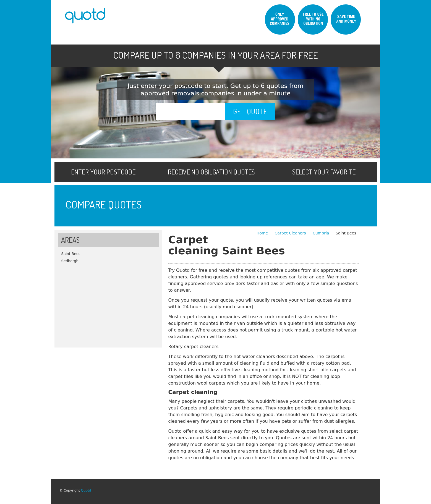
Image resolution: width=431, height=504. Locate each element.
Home (263, 233)
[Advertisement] (108, 303)
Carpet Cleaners (291, 233)
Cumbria (321, 233)
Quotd (86, 490)
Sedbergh (70, 261)
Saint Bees (71, 254)
